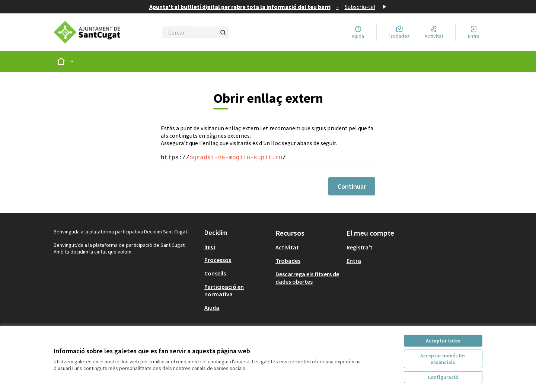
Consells (215, 273)
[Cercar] (196, 32)
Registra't (360, 247)
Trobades (288, 261)
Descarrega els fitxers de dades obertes (307, 278)
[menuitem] (237, 246)
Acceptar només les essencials (443, 359)
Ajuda (212, 307)
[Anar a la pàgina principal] (87, 32)
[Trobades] (399, 32)
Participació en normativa (224, 290)
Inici (210, 246)
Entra (354, 261)
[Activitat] (434, 32)
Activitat (287, 247)
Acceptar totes (443, 341)
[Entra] (474, 32)
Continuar (352, 186)
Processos (218, 260)
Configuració (443, 377)
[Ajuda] (358, 32)
